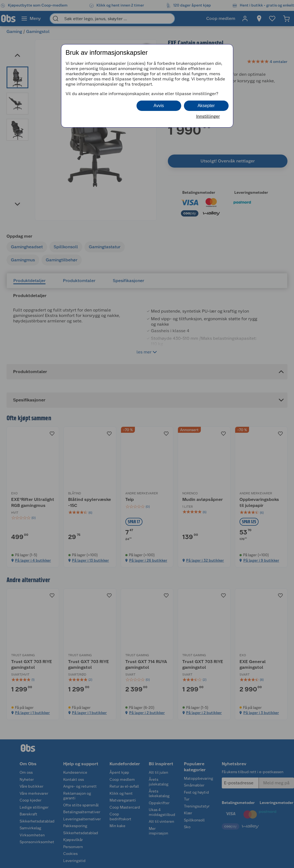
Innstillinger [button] (208, 116)
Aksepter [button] (206, 106)
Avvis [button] (159, 106)
